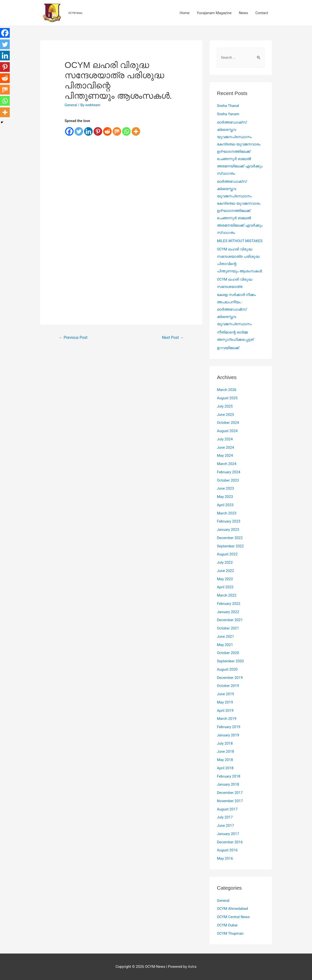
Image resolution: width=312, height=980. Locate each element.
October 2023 (228, 480)
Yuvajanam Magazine (214, 13)
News (244, 13)
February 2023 (229, 521)
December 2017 (230, 793)
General (71, 105)
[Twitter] (79, 131)
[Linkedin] (88, 131)
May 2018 (225, 760)
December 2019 (230, 678)
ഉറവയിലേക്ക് (228, 348)
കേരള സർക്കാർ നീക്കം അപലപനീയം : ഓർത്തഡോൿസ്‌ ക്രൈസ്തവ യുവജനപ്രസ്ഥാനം (236, 309)
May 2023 (225, 497)
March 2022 (227, 595)
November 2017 (230, 801)
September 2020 (230, 661)
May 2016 (225, 858)
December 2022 (230, 538)
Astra (192, 967)
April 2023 (225, 505)
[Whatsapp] (126, 131)
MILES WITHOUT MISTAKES (240, 241)
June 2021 (225, 637)
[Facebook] (69, 131)
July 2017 (225, 817)
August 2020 (227, 669)
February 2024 (229, 472)
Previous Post (73, 338)
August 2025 (227, 398)
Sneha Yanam (228, 114)
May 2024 (225, 456)
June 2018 (225, 752)
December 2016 (230, 842)
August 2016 (227, 850)
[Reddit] (107, 131)
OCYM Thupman (230, 933)
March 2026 (227, 390)
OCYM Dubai (227, 925)
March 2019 (227, 719)
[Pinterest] (98, 131)
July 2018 (225, 743)
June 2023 (225, 488)
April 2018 (225, 768)
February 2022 (229, 604)
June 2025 (225, 415)
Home (185, 13)
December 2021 (230, 620)
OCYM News (75, 13)
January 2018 (228, 784)
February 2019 (229, 727)
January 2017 (228, 834)
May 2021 (225, 645)
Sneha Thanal (228, 106)
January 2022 (228, 612)
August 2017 (227, 809)
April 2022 (225, 587)
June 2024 (225, 447)
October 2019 (228, 686)
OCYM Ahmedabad (232, 909)
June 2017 (225, 826)
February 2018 (229, 776)
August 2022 (227, 554)
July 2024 (225, 439)
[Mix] (117, 131)
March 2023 (227, 513)
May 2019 (225, 702)
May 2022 (225, 579)
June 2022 (225, 571)
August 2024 (227, 431)
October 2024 (228, 423)
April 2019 (225, 711)
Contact (262, 13)
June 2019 (225, 694)
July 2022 (225, 562)
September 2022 (230, 546)
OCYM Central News (233, 917)
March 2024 (227, 464)
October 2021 (228, 628)
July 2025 (225, 406)
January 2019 (228, 735)
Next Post (173, 338)
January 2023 (228, 530)
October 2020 (228, 653)
